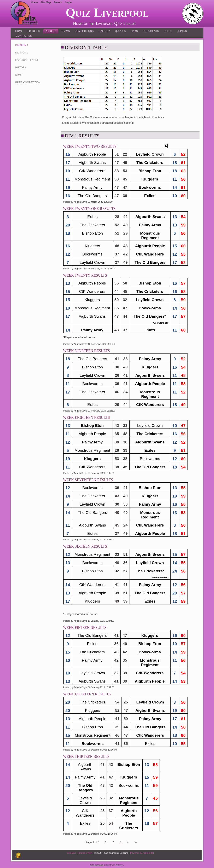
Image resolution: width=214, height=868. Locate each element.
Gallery (104, 31)
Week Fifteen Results (85, 628)
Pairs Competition (28, 82)
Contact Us (24, 36)
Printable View (85, 853)
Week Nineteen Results (87, 351)
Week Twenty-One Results (89, 209)
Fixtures (34, 31)
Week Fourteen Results (87, 694)
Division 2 (22, 53)
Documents (151, 31)
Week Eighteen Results (87, 418)
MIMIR (19, 75)
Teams (66, 31)
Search (58, 2)
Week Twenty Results (85, 275)
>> (136, 842)
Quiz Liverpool (107, 12)
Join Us (182, 31)
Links (134, 31)
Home (19, 31)
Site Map (71, 853)
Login (68, 2)
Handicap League (27, 60)
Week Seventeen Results (88, 480)
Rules (168, 31)
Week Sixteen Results (85, 546)
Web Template (97, 865)
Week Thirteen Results (86, 757)
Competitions (84, 31)
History (21, 68)
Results (50, 31)
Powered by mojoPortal (142, 853)
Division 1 (22, 45)
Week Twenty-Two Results (90, 146)
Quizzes (120, 31)
